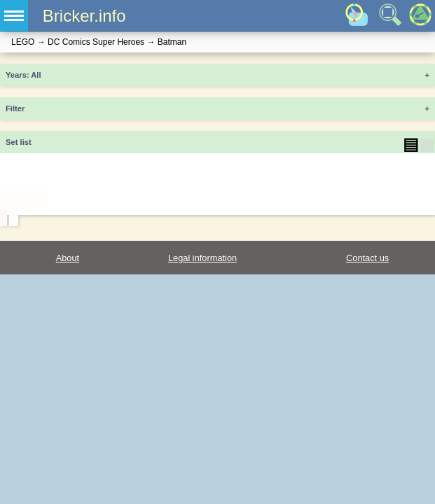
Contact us (367, 258)
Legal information (202, 258)
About (68, 258)
